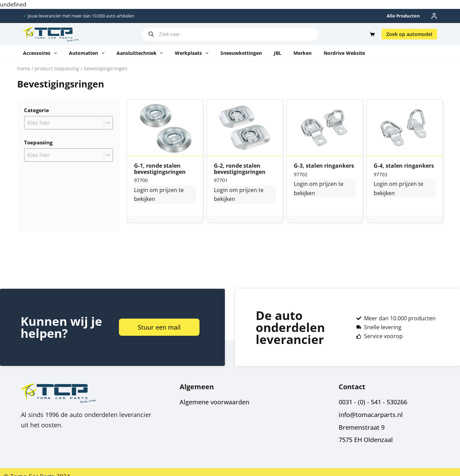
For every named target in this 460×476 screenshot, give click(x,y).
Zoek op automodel (409, 34)
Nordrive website (344, 53)
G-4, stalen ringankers (404, 166)
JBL (278, 53)
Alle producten (403, 16)
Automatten (88, 53)
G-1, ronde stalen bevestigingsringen (160, 169)
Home (24, 68)
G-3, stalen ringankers (324, 166)
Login (141, 190)
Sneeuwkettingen (241, 53)
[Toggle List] (108, 123)
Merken (302, 53)
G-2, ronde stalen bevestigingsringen (240, 169)
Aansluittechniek (141, 53)
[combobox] (64, 123)
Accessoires (41, 53)
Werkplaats (193, 53)
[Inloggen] (434, 16)
